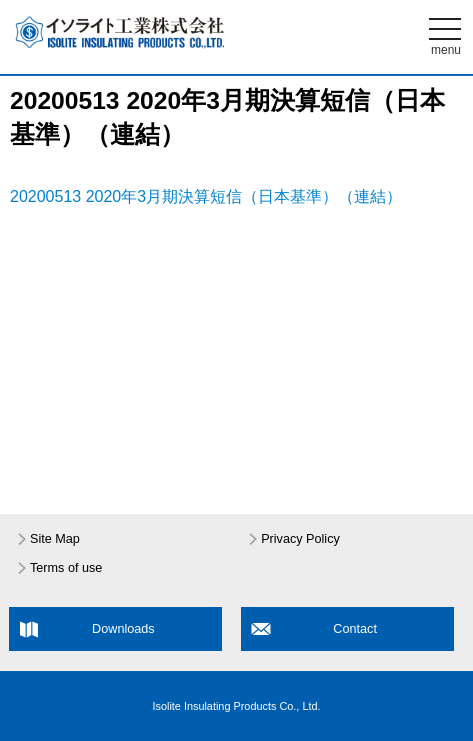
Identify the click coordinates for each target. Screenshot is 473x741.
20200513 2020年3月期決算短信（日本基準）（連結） (206, 196)
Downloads (123, 629)
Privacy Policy (300, 539)
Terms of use (66, 568)
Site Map (55, 539)
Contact (355, 629)
